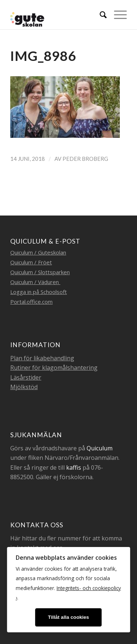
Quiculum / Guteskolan (38, 252)
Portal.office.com (31, 302)
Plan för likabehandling (42, 358)
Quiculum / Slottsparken (40, 272)
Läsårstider (26, 377)
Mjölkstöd (24, 387)
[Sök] (100, 15)
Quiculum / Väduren (35, 282)
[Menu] (117, 15)
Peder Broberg (85, 159)
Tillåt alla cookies (68, 617)
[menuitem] (100, 15)
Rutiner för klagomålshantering (54, 368)
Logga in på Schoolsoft (39, 292)
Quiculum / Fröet (31, 262)
